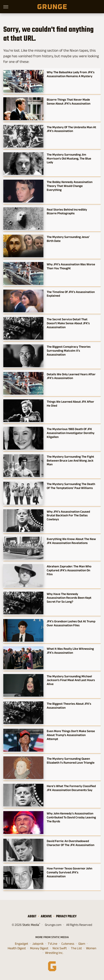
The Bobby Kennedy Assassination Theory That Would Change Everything (70, 186)
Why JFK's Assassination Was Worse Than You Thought (71, 266)
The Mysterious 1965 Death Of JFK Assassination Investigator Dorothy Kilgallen (71, 433)
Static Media (31, 925)
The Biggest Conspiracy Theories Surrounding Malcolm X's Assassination (69, 350)
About (32, 916)
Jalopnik (38, 944)
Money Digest (39, 948)
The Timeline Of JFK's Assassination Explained (71, 294)
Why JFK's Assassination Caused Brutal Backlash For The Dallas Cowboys (68, 515)
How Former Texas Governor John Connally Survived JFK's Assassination (69, 872)
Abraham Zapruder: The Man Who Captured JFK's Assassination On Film (69, 570)
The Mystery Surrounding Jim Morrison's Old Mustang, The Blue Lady (69, 158)
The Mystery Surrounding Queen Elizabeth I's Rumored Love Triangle (71, 761)
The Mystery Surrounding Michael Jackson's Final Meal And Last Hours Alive (71, 680)
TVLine (53, 944)
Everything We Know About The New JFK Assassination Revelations (71, 541)
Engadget (22, 944)
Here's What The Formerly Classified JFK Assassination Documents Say (71, 788)
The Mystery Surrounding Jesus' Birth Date (68, 239)
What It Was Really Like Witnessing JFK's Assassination (70, 651)
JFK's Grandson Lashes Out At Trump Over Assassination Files (71, 623)
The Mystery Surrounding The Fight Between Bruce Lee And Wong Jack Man (70, 460)
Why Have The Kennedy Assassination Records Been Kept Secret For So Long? (69, 598)
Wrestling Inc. (54, 953)
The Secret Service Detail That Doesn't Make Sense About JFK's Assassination (68, 323)
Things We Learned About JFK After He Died (70, 403)
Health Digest (17, 948)
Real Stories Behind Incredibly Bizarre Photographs (67, 211)
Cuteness (68, 944)
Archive (46, 916)
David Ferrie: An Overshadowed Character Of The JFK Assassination (71, 843)
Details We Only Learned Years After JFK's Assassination (71, 376)
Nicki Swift (60, 948)
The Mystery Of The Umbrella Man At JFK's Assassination (71, 129)
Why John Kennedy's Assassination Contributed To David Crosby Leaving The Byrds (71, 817)
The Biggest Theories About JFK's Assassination (69, 706)
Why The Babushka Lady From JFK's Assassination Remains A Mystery (71, 74)
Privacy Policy (66, 916)
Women (91, 948)
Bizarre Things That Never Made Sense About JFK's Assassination (69, 101)
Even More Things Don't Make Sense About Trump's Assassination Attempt (71, 735)
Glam (82, 944)
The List (76, 948)
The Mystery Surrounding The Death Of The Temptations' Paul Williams (71, 486)
